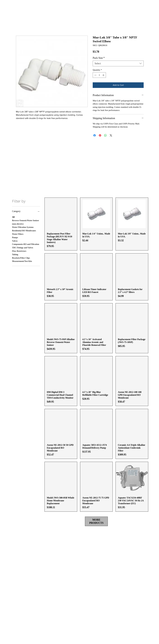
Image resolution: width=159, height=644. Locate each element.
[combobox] (118, 63)
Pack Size (99, 58)
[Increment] (104, 75)
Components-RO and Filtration (26, 244)
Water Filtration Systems (23, 227)
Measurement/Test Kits (22, 261)
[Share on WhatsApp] (105, 135)
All (13, 217)
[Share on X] (111, 135)
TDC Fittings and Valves (23, 247)
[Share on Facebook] (95, 135)
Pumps (15, 237)
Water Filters (18, 234)
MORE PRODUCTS (96, 521)
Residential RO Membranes (24, 230)
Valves (15, 241)
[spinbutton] (99, 75)
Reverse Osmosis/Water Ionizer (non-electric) (26, 222)
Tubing (15, 254)
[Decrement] (95, 75)
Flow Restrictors (19, 251)
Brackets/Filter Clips (21, 258)
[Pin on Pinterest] (100, 135)
